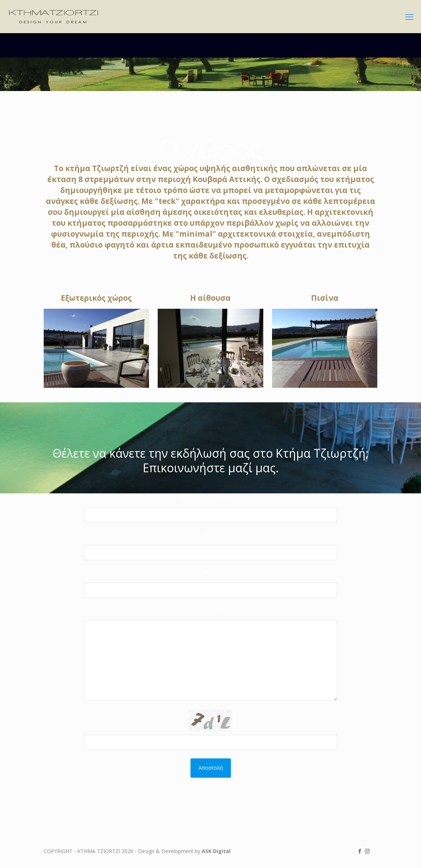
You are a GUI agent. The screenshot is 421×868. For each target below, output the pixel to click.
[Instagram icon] (367, 851)
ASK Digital (216, 851)
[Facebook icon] (360, 851)
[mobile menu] (409, 16)
